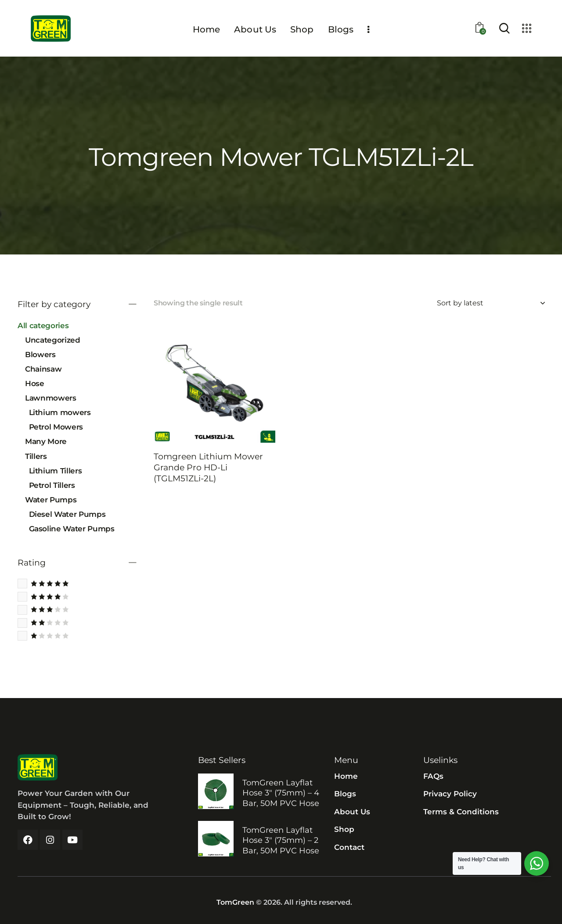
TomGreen (235, 902)
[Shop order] (491, 303)
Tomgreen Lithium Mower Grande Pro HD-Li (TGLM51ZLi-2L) (208, 467)
